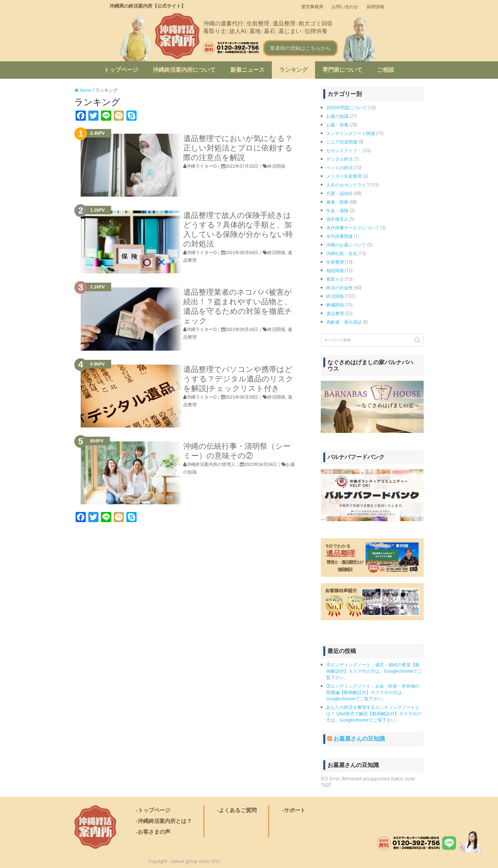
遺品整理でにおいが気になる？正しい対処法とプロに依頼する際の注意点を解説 (238, 148)
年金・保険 (337, 211)
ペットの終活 (340, 168)
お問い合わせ (345, 7)
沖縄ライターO (202, 166)
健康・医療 (337, 202)
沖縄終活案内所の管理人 (211, 464)
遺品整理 (335, 313)
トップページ (121, 70)
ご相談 (386, 70)
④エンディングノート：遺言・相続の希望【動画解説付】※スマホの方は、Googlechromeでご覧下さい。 (374, 671)
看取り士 (335, 279)
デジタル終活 (340, 159)
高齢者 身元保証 (344, 322)
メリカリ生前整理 (344, 176)
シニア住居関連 (342, 142)
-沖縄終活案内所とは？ (164, 821)
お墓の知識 (337, 116)
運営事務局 (312, 7)
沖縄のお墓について (346, 245)
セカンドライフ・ (344, 151)
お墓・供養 (337, 125)
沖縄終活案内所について (184, 70)
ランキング (293, 70)
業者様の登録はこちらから (300, 48)
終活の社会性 (340, 288)
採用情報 (375, 7)
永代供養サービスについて (353, 228)
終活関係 (276, 166)
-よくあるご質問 (237, 810)
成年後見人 (337, 219)
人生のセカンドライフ (348, 185)
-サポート (294, 810)
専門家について (342, 70)
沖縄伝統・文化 (342, 253)
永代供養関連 (340, 236)
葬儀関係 (335, 305)
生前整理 (335, 262)
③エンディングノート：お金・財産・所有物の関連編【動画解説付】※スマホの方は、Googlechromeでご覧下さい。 (373, 692)
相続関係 (335, 271)
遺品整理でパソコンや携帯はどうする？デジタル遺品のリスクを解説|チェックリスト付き (238, 379)
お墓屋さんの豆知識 (359, 739)
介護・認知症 (340, 193)
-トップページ (153, 810)
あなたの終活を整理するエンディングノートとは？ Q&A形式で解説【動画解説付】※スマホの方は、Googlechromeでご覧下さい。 (374, 714)
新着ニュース (247, 70)
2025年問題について (347, 108)
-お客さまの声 (153, 832)
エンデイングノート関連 (351, 133)
